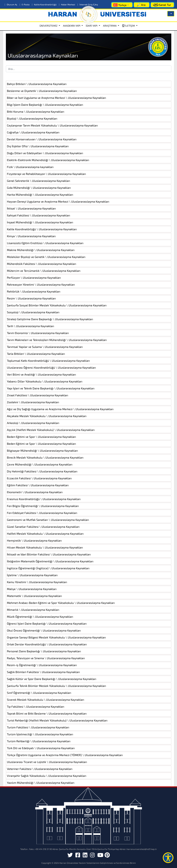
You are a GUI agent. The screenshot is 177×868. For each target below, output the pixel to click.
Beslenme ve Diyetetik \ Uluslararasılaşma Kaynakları (42, 91)
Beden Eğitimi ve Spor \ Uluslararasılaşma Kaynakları (41, 437)
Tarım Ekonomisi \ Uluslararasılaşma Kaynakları (38, 333)
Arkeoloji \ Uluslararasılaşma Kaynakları (33, 423)
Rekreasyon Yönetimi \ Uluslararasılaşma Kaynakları (41, 284)
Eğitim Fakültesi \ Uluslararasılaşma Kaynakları (38, 485)
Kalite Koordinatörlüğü (44, 4)
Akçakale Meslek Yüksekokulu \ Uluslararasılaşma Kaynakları (47, 416)
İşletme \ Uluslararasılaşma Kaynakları (32, 575)
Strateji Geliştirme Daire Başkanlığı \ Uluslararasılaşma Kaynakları (50, 319)
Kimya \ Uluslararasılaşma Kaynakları (31, 236)
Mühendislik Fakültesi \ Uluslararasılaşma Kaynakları (42, 264)
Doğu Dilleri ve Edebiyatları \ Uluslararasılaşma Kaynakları (45, 153)
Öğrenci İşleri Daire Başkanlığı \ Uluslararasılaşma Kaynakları (47, 623)
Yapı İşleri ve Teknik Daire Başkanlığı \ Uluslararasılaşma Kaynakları (51, 388)
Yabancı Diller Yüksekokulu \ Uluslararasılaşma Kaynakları (45, 381)
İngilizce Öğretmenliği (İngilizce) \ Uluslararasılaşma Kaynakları (48, 568)
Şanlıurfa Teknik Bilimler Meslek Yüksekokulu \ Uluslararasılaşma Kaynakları (56, 686)
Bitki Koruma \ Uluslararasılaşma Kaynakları (36, 111)
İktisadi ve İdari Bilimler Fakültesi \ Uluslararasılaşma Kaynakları (49, 554)
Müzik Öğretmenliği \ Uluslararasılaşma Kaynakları (40, 617)
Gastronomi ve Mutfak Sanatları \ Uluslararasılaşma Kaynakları (48, 520)
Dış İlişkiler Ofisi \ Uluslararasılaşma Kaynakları (38, 146)
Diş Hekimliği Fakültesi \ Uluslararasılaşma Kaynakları (42, 471)
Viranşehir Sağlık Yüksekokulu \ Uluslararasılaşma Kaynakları (47, 776)
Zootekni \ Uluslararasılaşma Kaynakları (33, 402)
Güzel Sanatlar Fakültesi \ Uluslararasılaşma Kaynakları (43, 527)
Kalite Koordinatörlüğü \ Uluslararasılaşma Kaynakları (42, 229)
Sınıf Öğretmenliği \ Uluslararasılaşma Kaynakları (39, 693)
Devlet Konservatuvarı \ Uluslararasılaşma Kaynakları (42, 139)
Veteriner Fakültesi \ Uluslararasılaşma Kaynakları (40, 769)
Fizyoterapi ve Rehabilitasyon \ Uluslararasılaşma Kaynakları (46, 174)
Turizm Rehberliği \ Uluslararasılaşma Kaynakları (39, 741)
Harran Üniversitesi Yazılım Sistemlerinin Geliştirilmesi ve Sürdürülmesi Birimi (98, 863)
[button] (171, 14)
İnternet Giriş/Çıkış (88, 4)
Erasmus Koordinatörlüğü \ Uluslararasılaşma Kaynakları (44, 499)
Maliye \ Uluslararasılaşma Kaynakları (32, 589)
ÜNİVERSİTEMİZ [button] (49, 26)
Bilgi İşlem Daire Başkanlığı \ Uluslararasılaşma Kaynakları (45, 105)
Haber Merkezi (67, 4)
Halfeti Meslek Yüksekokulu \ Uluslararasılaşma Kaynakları (45, 534)
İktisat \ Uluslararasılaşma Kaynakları (31, 208)
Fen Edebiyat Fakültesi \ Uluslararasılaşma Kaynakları (42, 513)
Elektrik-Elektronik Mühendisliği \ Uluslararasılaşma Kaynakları (48, 160)
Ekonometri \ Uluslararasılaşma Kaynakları (35, 492)
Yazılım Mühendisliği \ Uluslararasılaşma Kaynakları (41, 783)
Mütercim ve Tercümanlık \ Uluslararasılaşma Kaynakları (44, 271)
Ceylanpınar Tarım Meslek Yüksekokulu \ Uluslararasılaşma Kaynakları (52, 125)
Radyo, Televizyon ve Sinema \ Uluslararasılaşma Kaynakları (46, 658)
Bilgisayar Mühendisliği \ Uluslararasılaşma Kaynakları (42, 450)
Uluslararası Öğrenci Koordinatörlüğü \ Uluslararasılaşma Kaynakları (51, 367)
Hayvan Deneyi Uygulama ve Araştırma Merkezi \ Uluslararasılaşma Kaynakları (58, 201)
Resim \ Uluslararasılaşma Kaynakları (31, 298)
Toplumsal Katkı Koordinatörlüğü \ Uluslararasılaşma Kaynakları (48, 361)
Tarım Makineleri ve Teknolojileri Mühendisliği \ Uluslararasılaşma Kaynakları (57, 340)
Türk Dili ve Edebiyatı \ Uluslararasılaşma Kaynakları (41, 748)
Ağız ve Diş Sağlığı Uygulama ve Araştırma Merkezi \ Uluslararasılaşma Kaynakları (60, 409)
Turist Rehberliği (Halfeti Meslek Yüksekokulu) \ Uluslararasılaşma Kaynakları (57, 720)
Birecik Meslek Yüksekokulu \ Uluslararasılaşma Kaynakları (45, 457)
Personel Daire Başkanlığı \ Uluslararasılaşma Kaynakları (44, 651)
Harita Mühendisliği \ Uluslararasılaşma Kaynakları (40, 195)
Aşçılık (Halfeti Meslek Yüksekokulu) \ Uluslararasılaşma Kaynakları (51, 430)
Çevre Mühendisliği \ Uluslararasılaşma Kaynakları (40, 464)
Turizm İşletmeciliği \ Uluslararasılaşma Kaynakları (40, 734)
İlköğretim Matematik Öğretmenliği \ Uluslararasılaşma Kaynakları (50, 561)
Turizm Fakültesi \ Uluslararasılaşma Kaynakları (38, 727)
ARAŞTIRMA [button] (110, 26)
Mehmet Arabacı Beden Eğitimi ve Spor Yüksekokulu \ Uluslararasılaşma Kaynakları (61, 603)
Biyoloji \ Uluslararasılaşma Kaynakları (32, 118)
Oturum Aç (11, 4)
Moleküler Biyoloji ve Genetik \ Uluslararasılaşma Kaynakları (46, 257)
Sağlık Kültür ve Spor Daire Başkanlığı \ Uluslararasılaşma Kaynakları (52, 679)
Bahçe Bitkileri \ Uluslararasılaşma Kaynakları (37, 84)
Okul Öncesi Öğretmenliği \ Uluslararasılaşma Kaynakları (44, 630)
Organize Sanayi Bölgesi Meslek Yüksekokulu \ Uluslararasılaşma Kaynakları (56, 637)
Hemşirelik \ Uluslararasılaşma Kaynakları (34, 540)
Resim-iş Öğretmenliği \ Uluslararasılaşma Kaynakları (42, 665)
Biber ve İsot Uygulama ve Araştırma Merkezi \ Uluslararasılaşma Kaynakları (56, 98)
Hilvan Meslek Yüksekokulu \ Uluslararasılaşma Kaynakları (45, 547)
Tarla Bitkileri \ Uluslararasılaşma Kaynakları (36, 354)
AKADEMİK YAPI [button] (72, 26)
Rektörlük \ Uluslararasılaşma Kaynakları (34, 291)
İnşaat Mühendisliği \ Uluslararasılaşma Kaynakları (40, 222)
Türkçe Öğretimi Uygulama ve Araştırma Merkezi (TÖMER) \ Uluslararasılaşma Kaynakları (65, 755)
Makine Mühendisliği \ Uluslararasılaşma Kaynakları (41, 250)
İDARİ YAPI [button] (92, 26)
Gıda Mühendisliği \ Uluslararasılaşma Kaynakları (39, 188)
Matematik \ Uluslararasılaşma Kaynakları (34, 596)
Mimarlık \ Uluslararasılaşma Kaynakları (33, 610)
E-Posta (25, 4)
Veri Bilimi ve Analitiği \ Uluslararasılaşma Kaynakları (41, 374)
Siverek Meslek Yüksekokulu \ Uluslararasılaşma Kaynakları (46, 700)
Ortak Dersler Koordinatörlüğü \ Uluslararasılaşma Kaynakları (47, 644)
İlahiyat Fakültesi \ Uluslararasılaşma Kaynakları (39, 215)
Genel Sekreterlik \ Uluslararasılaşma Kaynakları (39, 181)
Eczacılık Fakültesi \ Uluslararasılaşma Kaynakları (39, 478)
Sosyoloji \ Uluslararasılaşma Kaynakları (33, 312)
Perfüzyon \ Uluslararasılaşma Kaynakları (34, 278)
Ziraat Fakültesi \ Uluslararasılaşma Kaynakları (38, 395)
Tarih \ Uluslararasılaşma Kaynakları (31, 326)
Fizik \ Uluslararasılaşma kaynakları (30, 167)
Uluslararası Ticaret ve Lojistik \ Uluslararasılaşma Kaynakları (47, 762)
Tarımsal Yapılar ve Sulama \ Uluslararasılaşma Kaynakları (45, 347)
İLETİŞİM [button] (129, 26)
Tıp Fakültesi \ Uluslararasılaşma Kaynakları (36, 706)
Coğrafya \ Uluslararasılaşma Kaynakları (33, 132)
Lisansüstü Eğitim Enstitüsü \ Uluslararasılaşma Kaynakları (45, 243)
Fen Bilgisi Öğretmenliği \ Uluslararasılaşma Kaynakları (43, 506)
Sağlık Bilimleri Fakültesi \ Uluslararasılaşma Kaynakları (43, 672)
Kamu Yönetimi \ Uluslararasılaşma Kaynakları (37, 582)
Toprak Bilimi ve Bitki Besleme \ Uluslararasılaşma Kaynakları (47, 713)
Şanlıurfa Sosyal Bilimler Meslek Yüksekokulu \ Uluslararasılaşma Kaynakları (57, 305)
